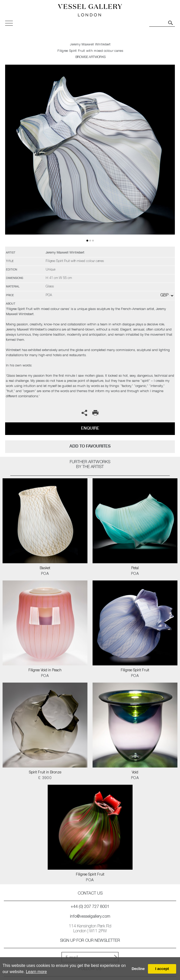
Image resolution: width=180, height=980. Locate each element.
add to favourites (90, 446)
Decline (138, 969)
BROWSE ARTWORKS (91, 57)
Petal (135, 568)
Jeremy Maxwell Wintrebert (90, 45)
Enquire (90, 428)
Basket (45, 568)
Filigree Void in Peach (45, 671)
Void (135, 773)
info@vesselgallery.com (90, 917)
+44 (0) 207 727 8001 (90, 907)
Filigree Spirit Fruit (135, 671)
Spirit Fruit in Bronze (45, 773)
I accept (162, 969)
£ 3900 (45, 778)
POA (45, 574)
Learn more (36, 972)
